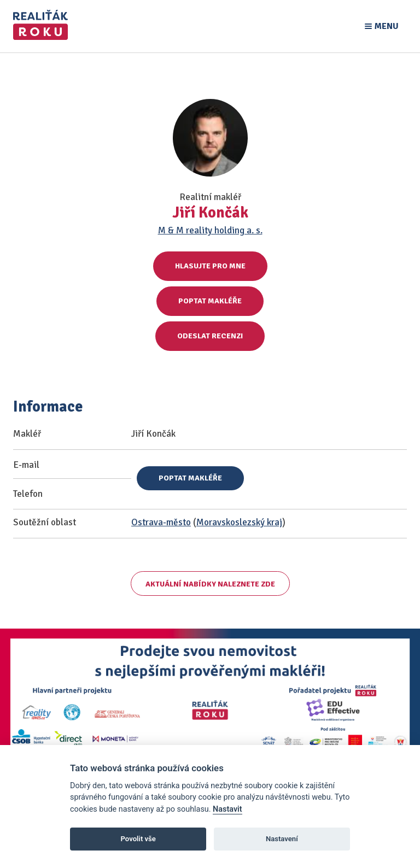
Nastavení (282, 839)
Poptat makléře (210, 301)
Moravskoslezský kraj (239, 522)
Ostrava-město (161, 522)
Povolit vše (138, 839)
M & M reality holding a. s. (210, 230)
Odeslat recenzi (210, 336)
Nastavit (227, 809)
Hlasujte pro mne (210, 266)
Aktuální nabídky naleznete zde (210, 584)
